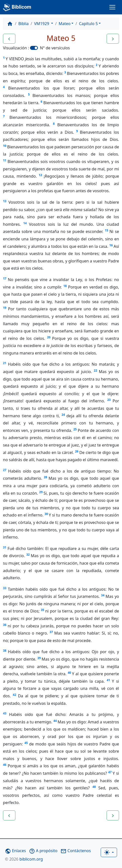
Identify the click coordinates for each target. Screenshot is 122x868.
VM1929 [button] (42, 24)
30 (46, 514)
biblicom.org (24, 859)
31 (5, 547)
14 (25, 223)
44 (55, 721)
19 (5, 308)
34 (103, 595)
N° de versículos (55, 48)
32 (28, 555)
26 (77, 451)
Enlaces (15, 851)
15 (107, 230)
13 (5, 201)
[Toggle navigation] (112, 7)
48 (94, 787)
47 (110, 772)
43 (5, 713)
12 (40, 175)
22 (95, 370)
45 (26, 743)
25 (75, 429)
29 (41, 492)
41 (108, 680)
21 (5, 363)
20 (49, 337)
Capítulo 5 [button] (88, 24)
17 (5, 278)
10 (5, 146)
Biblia (24, 24)
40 (69, 673)
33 (5, 588)
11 (5, 160)
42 (15, 695)
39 (39, 658)
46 (5, 765)
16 (111, 245)
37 (51, 632)
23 (109, 400)
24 (63, 415)
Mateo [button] (64, 24)
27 (5, 470)
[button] (9, 39)
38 (5, 651)
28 (46, 477)
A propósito (43, 851)
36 (5, 625)
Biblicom (17, 7)
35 (42, 610)
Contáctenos (76, 851)
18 (65, 286)
